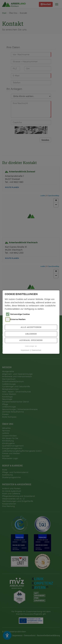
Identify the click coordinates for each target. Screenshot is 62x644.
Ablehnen (31, 334)
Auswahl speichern (31, 340)
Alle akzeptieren (31, 327)
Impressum (25, 350)
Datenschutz (36, 350)
